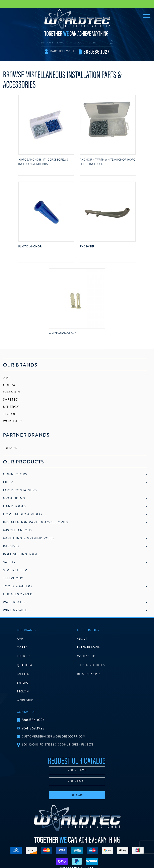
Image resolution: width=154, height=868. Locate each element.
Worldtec (13, 421)
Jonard (10, 448)
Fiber (8, 482)
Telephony (13, 578)
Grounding (14, 498)
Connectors (15, 474)
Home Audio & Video (23, 514)
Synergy (11, 407)
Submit (77, 795)
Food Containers (20, 490)
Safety (9, 562)
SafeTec (10, 400)
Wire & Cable (15, 610)
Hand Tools (14, 506)
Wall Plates (14, 602)
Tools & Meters (18, 586)
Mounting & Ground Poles (29, 538)
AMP (7, 378)
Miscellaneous (18, 530)
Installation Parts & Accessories (36, 522)
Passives (11, 546)
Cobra (9, 385)
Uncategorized (18, 594)
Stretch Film (15, 570)
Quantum (12, 392)
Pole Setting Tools (21, 554)
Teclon (10, 414)
